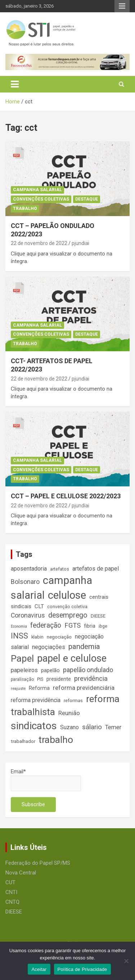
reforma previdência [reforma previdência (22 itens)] (36, 700)
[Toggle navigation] (15, 84)
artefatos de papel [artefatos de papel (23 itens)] (96, 569)
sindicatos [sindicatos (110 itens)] (34, 726)
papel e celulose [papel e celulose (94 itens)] (72, 658)
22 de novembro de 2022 (39, 243)
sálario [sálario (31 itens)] (92, 727)
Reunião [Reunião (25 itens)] (69, 713)
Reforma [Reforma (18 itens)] (39, 688)
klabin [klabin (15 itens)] (37, 637)
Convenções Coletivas (41, 199)
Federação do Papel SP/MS (38, 863)
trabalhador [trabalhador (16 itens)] (23, 741)
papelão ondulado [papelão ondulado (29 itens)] (88, 670)
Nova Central (21, 873)
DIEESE (14, 912)
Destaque (87, 199)
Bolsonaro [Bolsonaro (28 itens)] (25, 582)
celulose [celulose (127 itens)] (67, 595)
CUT (10, 882)
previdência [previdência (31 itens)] (91, 679)
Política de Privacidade (82, 969)
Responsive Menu (122, 6)
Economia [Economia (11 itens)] (19, 626)
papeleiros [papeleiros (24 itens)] (24, 670)
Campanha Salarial (37, 190)
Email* (46, 780)
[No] (126, 961)
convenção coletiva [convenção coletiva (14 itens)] (67, 607)
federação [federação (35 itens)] (46, 625)
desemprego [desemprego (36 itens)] (68, 615)
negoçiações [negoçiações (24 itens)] (49, 647)
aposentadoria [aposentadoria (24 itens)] (29, 569)
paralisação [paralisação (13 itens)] (22, 679)
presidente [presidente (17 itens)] (59, 679)
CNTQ (12, 902)
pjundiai (80, 243)
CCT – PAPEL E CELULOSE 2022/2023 (66, 496)
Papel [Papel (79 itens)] (22, 658)
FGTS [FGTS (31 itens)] (73, 626)
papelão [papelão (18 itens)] (50, 670)
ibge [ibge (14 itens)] (103, 626)
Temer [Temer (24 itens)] (113, 727)
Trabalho (25, 209)
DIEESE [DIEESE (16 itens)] (98, 616)
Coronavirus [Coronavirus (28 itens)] (28, 615)
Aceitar (39, 969)
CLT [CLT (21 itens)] (39, 606)
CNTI (11, 892)
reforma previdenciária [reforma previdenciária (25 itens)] (84, 688)
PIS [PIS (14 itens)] (40, 679)
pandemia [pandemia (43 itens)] (84, 646)
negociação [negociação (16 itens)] (59, 637)
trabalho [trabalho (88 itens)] (56, 740)
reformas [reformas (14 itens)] (73, 700)
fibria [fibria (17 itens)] (90, 626)
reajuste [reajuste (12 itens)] (18, 689)
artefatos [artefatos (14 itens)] (60, 569)
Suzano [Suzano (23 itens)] (69, 727)
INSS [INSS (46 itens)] (19, 636)
